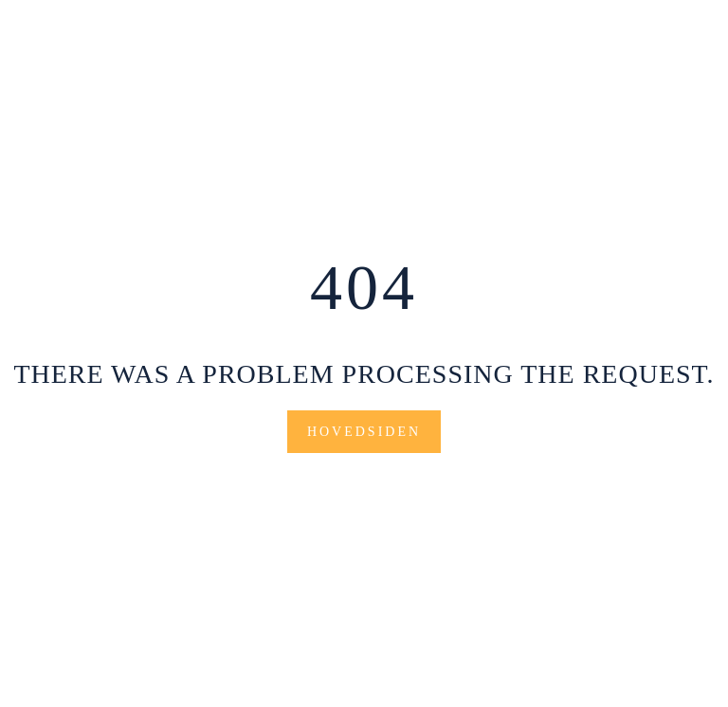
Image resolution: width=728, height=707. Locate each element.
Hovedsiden (364, 432)
